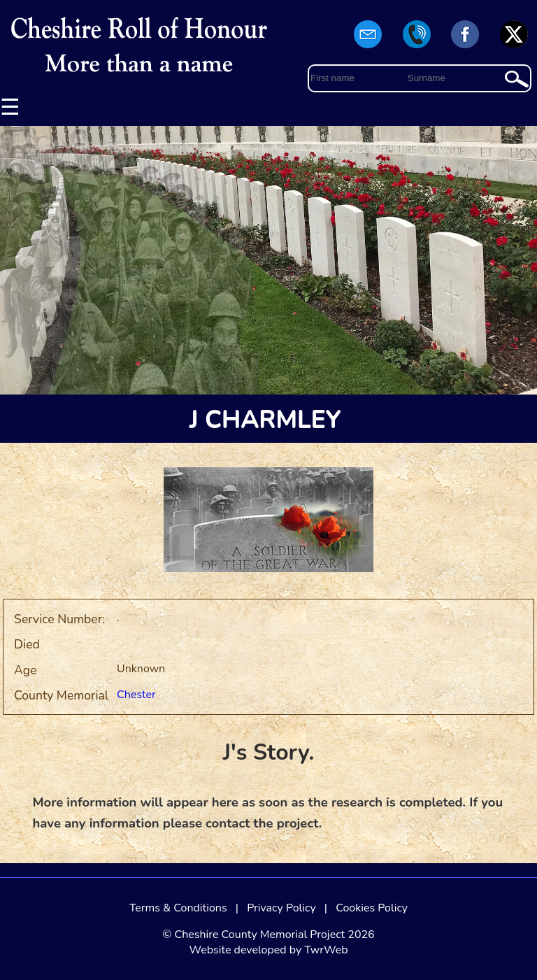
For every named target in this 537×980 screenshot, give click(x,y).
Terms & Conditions (178, 908)
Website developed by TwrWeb (268, 950)
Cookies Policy (372, 908)
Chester (136, 695)
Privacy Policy (281, 908)
